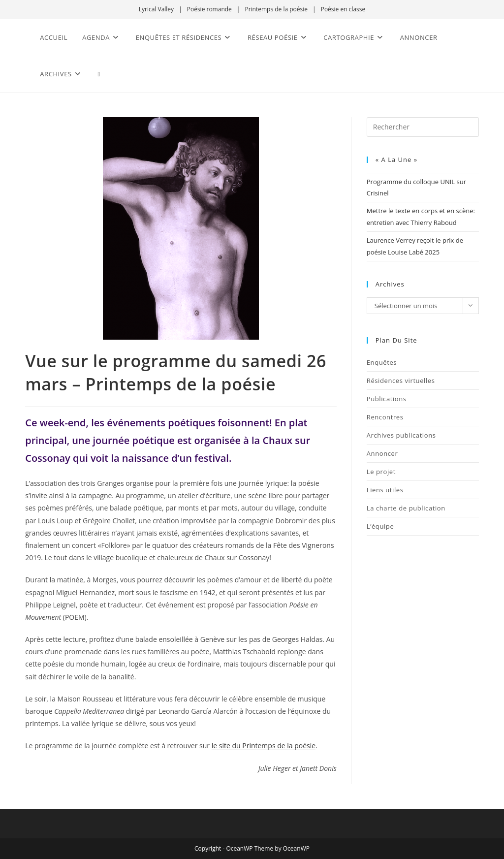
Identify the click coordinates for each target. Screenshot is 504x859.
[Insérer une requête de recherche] (423, 127)
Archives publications (401, 435)
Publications (387, 399)
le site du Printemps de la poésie (264, 746)
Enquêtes (382, 362)
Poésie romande (209, 9)
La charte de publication (406, 508)
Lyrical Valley (156, 9)
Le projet (381, 472)
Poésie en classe (343, 9)
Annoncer (382, 453)
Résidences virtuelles (401, 381)
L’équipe (380, 526)
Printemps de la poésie (276, 9)
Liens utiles (385, 490)
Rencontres (385, 417)
